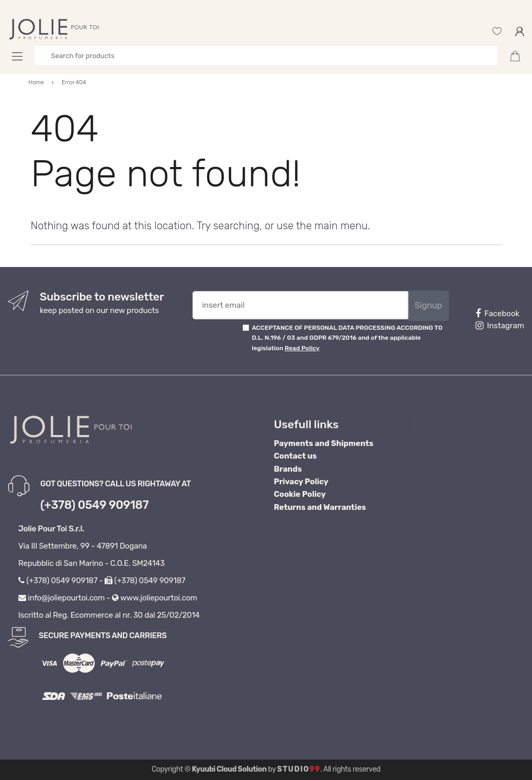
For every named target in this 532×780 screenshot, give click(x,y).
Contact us (296, 456)
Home (37, 82)
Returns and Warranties (320, 507)
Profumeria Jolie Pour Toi (462, 424)
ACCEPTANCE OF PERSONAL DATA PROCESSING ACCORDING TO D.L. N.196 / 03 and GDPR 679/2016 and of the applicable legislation (347, 338)
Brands (288, 469)
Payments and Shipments (324, 443)
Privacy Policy (301, 482)
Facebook (497, 314)
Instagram (500, 326)
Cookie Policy (300, 494)
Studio (299, 769)
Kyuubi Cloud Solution (229, 769)
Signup (428, 305)
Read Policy (302, 348)
